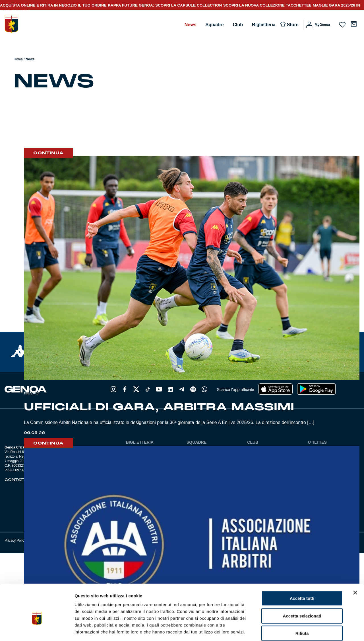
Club (238, 25)
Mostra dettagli (299, 630)
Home (18, 59)
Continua (48, 153)
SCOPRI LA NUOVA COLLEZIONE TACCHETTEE (267, 5)
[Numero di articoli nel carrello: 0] (354, 24)
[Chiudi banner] (355, 564)
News (191, 25)
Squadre (215, 25)
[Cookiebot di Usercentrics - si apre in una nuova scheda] (37, 630)
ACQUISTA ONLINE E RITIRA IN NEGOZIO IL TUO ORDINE (53, 5)
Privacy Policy (15, 540)
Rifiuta (302, 604)
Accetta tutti (302, 569)
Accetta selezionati (302, 587)
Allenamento (42, 103)
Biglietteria (264, 25)
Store (293, 25)
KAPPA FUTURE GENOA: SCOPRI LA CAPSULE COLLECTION (165, 5)
